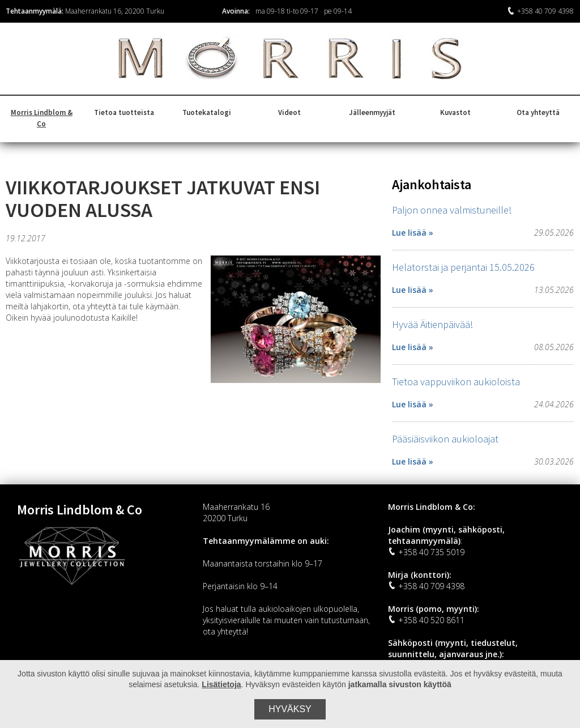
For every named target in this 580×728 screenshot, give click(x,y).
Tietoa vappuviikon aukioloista (456, 382)
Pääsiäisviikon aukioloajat (445, 439)
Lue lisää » (413, 233)
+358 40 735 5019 (426, 552)
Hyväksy (290, 709)
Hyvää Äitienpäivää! (432, 324)
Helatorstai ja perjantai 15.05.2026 (463, 267)
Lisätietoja (221, 684)
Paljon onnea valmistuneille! (452, 210)
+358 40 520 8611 (426, 620)
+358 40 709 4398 (540, 11)
